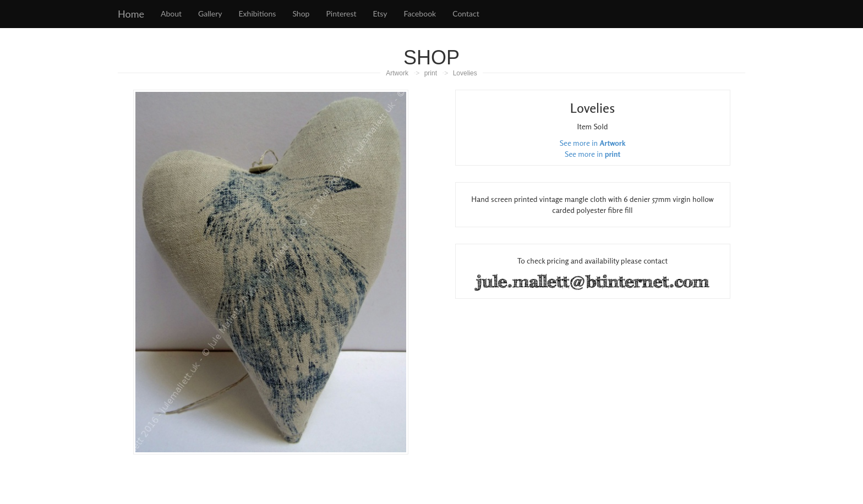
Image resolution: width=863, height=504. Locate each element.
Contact (466, 13)
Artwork (397, 73)
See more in (592, 143)
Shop (301, 13)
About (171, 13)
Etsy (380, 13)
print (431, 73)
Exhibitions (258, 13)
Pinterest (341, 13)
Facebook (420, 13)
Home (131, 14)
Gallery (210, 13)
